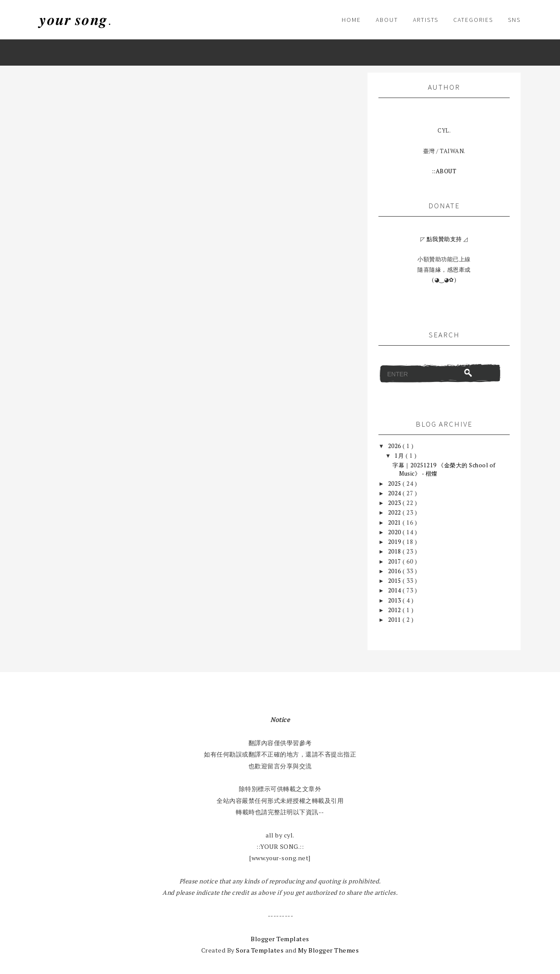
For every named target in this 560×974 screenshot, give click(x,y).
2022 (395, 512)
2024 (395, 493)
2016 (395, 571)
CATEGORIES (473, 20)
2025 (395, 483)
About (387, 20)
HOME (351, 20)
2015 (395, 581)
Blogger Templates (280, 939)
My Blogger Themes (329, 950)
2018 (395, 551)
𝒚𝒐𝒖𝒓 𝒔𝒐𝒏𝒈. (75, 20)
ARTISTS (426, 20)
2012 (395, 610)
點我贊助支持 (444, 239)
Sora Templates (260, 950)
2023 (395, 503)
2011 (395, 620)
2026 (395, 446)
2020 (395, 532)
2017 (395, 561)
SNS (514, 20)
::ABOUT (444, 171)
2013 (395, 600)
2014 (395, 590)
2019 (395, 542)
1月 (400, 455)
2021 (395, 522)
